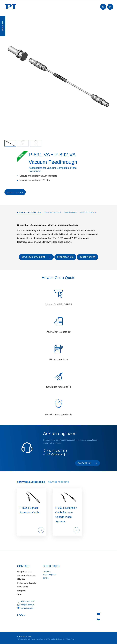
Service (46, 578)
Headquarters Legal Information (54, 639)
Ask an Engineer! (49, 575)
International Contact (24, 639)
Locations (46, 571)
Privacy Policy (70, 639)
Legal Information (37, 639)
